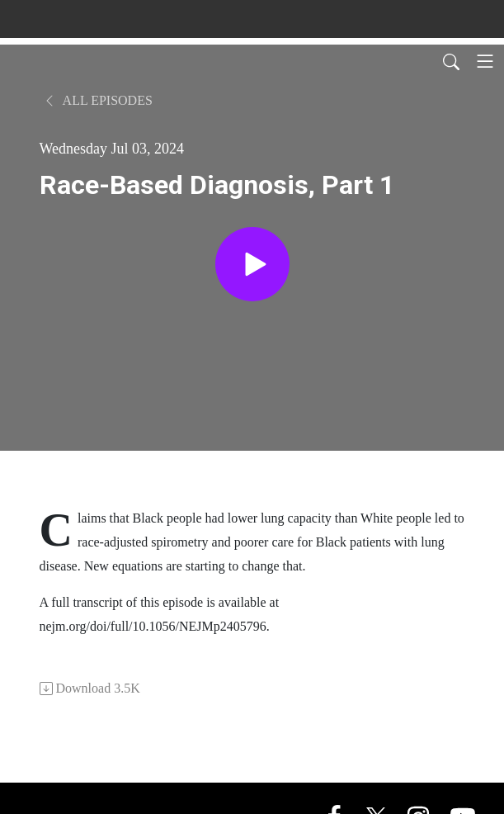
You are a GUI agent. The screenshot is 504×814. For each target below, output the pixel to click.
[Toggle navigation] (485, 61)
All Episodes (98, 100)
